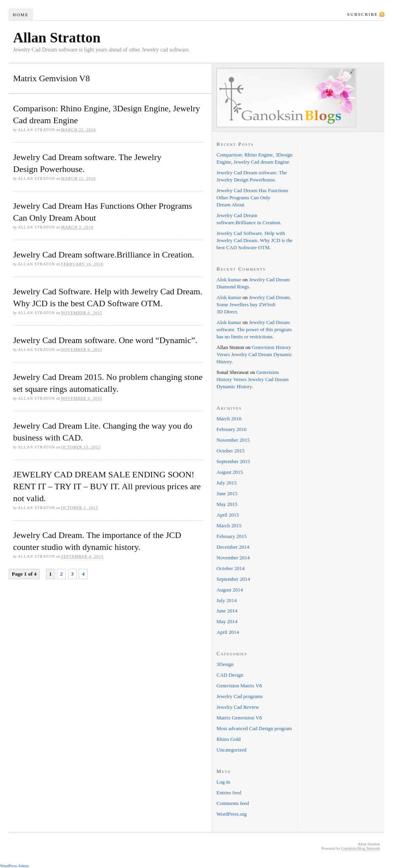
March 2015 (229, 526)
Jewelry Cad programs (240, 696)
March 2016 (229, 419)
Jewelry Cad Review (238, 707)
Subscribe (363, 14)
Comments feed (233, 803)
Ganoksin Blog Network (361, 848)
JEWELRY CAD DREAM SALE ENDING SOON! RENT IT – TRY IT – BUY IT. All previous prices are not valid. (107, 486)
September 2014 (233, 579)
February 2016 (232, 429)
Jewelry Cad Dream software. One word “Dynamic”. (105, 340)
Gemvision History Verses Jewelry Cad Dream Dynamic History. (254, 354)
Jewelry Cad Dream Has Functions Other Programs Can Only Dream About (252, 197)
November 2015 (233, 440)
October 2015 (231, 451)
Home (21, 15)
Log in (223, 782)
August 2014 (230, 590)
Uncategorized (232, 750)
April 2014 (228, 632)
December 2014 (233, 547)
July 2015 (227, 483)
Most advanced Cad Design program (254, 728)
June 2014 (227, 611)
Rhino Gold (229, 739)
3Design (225, 664)
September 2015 (233, 461)
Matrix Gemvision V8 (239, 718)
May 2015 (227, 504)
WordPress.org (232, 814)
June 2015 (227, 493)
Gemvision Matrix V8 (239, 686)
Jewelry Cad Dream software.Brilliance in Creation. (104, 255)
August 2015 (230, 472)
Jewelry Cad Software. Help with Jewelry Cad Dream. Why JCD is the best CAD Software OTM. (254, 240)
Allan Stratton (57, 38)
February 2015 (232, 536)
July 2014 (227, 600)
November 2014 (233, 558)
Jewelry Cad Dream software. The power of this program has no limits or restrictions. (254, 329)
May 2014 (227, 621)
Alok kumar (229, 279)
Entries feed (229, 793)
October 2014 (231, 568)
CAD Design (230, 675)
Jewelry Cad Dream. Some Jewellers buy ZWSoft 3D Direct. (254, 304)
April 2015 (228, 515)
